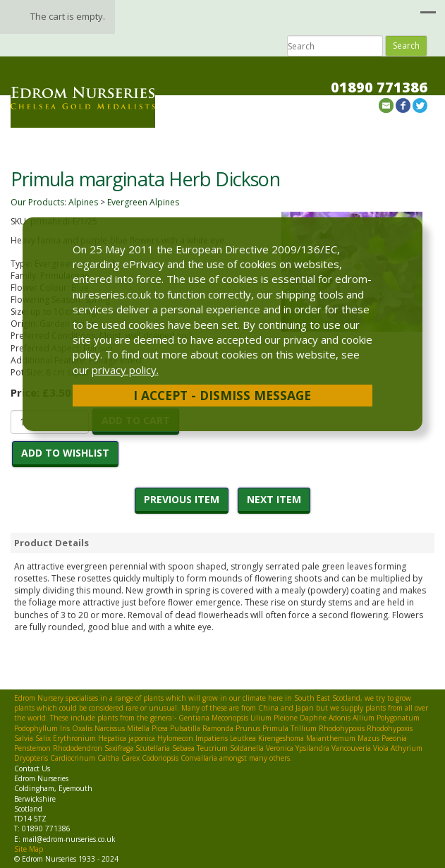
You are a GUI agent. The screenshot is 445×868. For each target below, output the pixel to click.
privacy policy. (125, 370)
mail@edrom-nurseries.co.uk (69, 839)
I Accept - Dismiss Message (222, 395)
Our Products (37, 202)
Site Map (29, 849)
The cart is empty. (68, 16)
